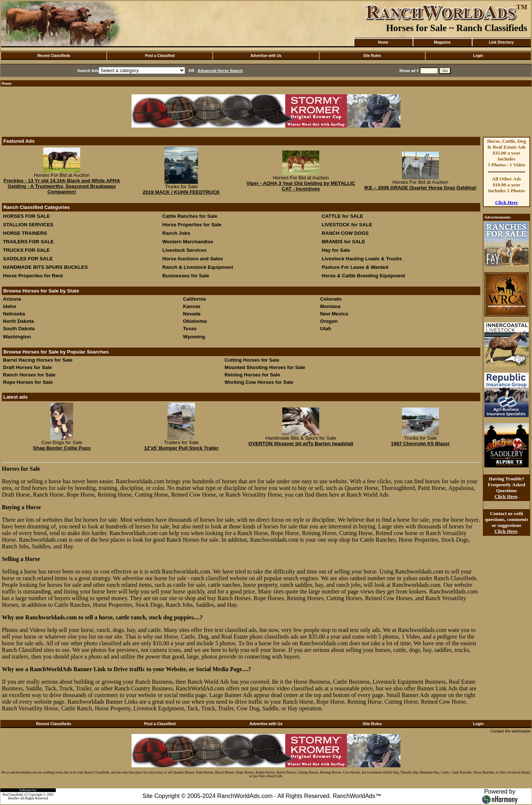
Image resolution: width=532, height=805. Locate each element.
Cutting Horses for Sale (252, 360)
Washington (17, 337)
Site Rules (372, 56)
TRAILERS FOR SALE (28, 242)
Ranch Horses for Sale (29, 375)
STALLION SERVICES (28, 225)
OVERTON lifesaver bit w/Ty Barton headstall (301, 444)
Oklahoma (195, 321)
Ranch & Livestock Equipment (198, 267)
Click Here (507, 202)
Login (478, 56)
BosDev (14, 798)
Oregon (329, 321)
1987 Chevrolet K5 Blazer (420, 444)
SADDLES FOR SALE (28, 259)
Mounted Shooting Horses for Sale (265, 367)
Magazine (442, 42)
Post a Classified (160, 56)
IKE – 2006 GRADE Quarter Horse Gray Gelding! (420, 188)
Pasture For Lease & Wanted (355, 267)
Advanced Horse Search (220, 71)
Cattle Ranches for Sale (190, 216)
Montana (330, 306)
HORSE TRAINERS (25, 233)
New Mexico (334, 314)
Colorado (331, 299)
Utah (326, 329)
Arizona (12, 299)
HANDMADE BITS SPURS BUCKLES (45, 267)
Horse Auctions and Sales (192, 259)
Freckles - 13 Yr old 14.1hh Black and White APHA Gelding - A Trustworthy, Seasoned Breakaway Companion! (62, 186)
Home (383, 42)
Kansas (192, 306)
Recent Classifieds (54, 56)
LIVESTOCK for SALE (347, 225)
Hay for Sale (337, 250)
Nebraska (14, 314)
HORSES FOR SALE (26, 216)
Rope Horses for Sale (28, 382)
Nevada (192, 314)
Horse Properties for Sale (192, 225)
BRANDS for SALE (344, 242)
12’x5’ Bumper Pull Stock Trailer (181, 448)
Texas (190, 329)
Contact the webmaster (511, 731)
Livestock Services (184, 250)
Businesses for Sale (186, 276)
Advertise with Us (266, 56)
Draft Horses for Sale (28, 367)
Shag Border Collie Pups (62, 448)
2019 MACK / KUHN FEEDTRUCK (181, 192)
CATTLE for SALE (342, 216)
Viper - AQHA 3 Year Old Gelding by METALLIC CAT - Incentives (301, 186)
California (194, 299)
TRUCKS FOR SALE (26, 250)
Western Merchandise (188, 242)
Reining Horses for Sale (252, 375)
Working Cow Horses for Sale (259, 382)
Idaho (10, 306)
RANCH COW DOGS (345, 233)
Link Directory (501, 42)
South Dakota (19, 329)
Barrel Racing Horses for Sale (38, 360)
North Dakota (18, 321)
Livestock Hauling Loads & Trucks (362, 259)
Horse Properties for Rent (33, 276)
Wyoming (194, 337)
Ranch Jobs (176, 233)
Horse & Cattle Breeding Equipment (364, 276)
